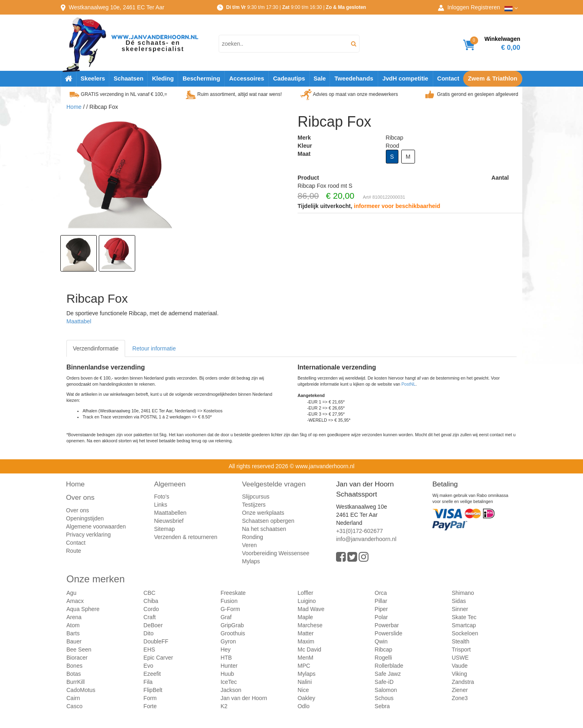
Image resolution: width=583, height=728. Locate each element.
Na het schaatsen (264, 529)
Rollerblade (389, 666)
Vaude (460, 666)
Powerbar (387, 625)
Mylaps (251, 561)
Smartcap (464, 625)
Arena (74, 617)
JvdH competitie (405, 79)
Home (74, 107)
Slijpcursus (256, 497)
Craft (149, 617)
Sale (319, 79)
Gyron (228, 641)
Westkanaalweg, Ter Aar (117, 7)
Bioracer (77, 658)
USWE (460, 658)
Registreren (485, 7)
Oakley (306, 698)
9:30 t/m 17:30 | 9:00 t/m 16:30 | (296, 7)
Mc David (309, 649)
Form (150, 698)
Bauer (74, 641)
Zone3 (460, 698)
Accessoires (247, 79)
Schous (384, 698)
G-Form (230, 609)
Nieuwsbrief (169, 521)
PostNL (409, 384)
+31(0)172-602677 (360, 531)
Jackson (231, 690)
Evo (148, 666)
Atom (73, 625)
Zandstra (463, 682)
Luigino (307, 601)
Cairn (73, 698)
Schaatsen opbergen (268, 521)
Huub (227, 674)
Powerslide (388, 633)
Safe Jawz (388, 674)
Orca (381, 593)
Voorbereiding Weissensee (276, 553)
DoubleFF (156, 641)
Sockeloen (465, 633)
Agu (71, 593)
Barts (73, 633)
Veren (250, 545)
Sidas (459, 601)
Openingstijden (85, 518)
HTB (226, 658)
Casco (74, 706)
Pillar (381, 601)
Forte (150, 706)
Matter (306, 633)
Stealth (461, 641)
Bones (74, 666)
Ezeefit (152, 674)
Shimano (463, 593)
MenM (305, 658)
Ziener (460, 690)
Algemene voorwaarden (96, 526)
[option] (79, 253)
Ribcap (383, 649)
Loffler (305, 593)
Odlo (304, 706)
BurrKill (76, 682)
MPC (304, 666)
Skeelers (93, 79)
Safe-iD (384, 682)
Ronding (253, 537)
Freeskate (233, 593)
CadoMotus (81, 690)
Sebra (382, 706)
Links (161, 505)
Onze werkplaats (263, 513)
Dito (148, 633)
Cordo (151, 609)
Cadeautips (289, 79)
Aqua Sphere (83, 609)
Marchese (310, 625)
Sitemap (164, 529)
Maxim (306, 641)
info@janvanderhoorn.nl (366, 539)
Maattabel (79, 321)
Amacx (75, 601)
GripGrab (232, 625)
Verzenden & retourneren (185, 537)
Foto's (162, 497)
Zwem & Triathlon (493, 79)
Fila (148, 682)
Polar (381, 617)
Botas (74, 674)
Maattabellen (170, 513)
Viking (460, 674)
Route (73, 551)
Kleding (163, 79)
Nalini (305, 682)
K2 (224, 706)
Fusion (229, 601)
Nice (303, 690)
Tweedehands (354, 79)
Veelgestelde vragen (274, 484)
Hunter (229, 666)
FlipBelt (153, 690)
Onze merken (96, 579)
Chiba (151, 601)
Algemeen (170, 484)
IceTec (229, 682)
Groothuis (233, 633)
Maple (305, 617)
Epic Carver (158, 658)
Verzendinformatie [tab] (96, 348)
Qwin (381, 641)
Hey (226, 649)
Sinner (460, 609)
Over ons (80, 497)
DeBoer (153, 625)
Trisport (461, 649)
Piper (381, 609)
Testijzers (254, 505)
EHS (149, 649)
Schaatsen (129, 79)
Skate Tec (464, 617)
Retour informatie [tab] (154, 348)
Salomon (386, 690)
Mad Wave (311, 609)
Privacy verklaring (88, 535)
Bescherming (201, 79)
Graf (226, 617)
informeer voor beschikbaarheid (397, 206)
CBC (149, 593)
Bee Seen (79, 649)
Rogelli (383, 658)
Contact (448, 79)
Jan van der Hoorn (244, 698)
